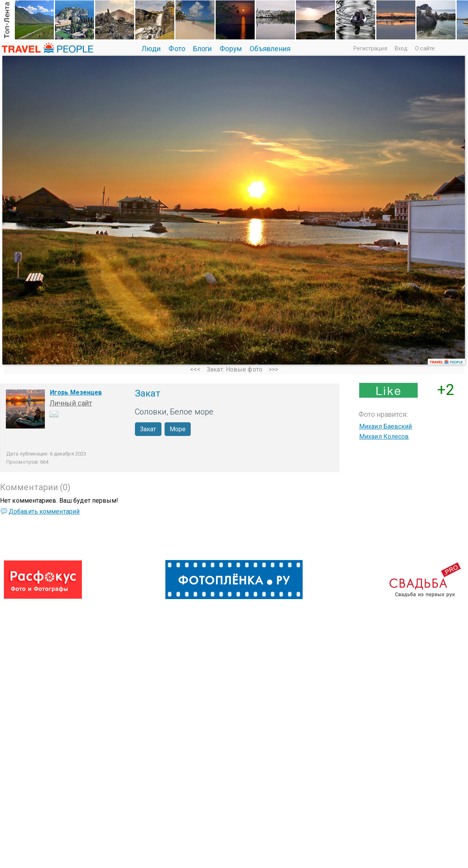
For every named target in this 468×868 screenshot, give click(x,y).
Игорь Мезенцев (76, 392)
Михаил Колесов (384, 437)
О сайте (425, 48)
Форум (231, 49)
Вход (401, 48)
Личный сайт (71, 403)
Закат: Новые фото (235, 369)
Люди (151, 49)
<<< (195, 369)
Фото (177, 49)
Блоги (203, 49)
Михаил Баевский (386, 426)
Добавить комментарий (44, 511)
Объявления (270, 49)
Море (178, 429)
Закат (148, 429)
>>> (273, 369)
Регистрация (370, 48)
